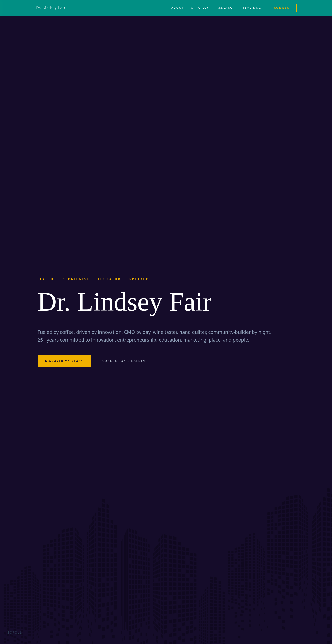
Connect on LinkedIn (124, 361)
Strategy (200, 8)
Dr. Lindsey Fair (51, 8)
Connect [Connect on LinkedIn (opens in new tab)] (283, 8)
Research (226, 8)
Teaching (252, 8)
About (177, 8)
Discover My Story (64, 361)
